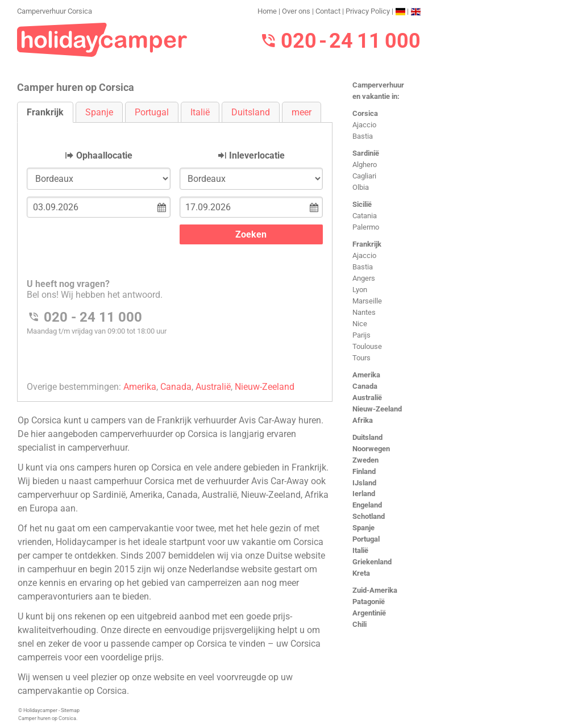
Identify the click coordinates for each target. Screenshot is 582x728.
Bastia (363, 136)
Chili (359, 624)
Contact (328, 11)
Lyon (360, 290)
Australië (367, 398)
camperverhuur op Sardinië (72, 495)
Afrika (363, 420)
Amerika (366, 375)
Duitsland (367, 437)
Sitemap (70, 710)
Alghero (365, 165)
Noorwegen (371, 449)
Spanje (363, 528)
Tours (361, 358)
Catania (365, 216)
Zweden (365, 460)
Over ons (296, 11)
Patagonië (369, 602)
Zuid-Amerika (375, 590)
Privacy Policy (368, 11)
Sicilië (362, 204)
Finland (364, 471)
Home (267, 11)
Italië (360, 550)
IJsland (364, 483)
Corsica (365, 113)
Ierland (364, 494)
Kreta (361, 573)
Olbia (361, 187)
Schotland (369, 516)
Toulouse (367, 346)
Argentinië (369, 613)
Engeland (367, 505)
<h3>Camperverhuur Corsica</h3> (175, 253)
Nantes (364, 312)
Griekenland (372, 562)
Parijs (361, 335)
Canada (365, 386)
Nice (360, 324)
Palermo (366, 227)
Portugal (366, 539)
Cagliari (364, 176)
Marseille (367, 301)
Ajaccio (364, 125)
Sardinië (366, 153)
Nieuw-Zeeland (377, 409)
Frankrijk (367, 244)
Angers (364, 278)
